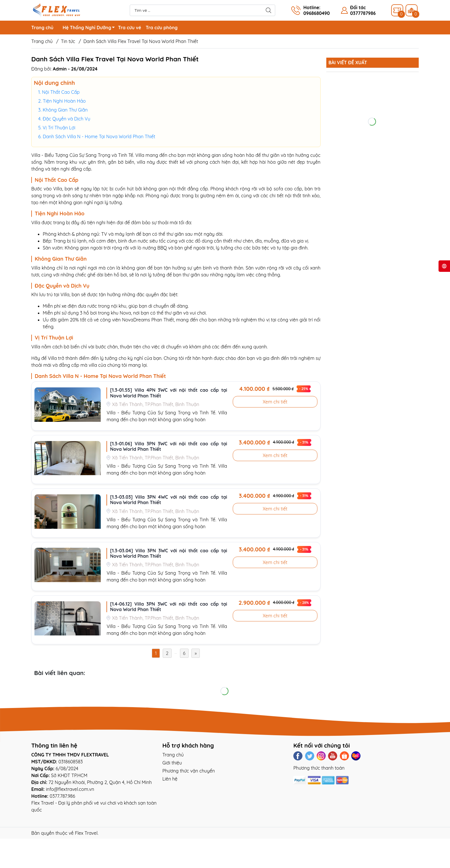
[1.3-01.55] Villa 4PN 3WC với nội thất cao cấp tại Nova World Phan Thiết (168, 393)
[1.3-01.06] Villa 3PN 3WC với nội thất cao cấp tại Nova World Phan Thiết (168, 446)
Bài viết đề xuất (348, 63)
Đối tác (358, 7)
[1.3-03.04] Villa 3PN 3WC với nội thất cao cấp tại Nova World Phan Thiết (168, 553)
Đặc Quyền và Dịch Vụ (67, 119)
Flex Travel (86, 833)
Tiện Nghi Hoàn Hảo (64, 101)
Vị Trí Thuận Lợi (59, 128)
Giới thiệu (172, 763)
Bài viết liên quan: (60, 673)
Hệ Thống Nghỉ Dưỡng (90, 28)
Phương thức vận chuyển (189, 771)
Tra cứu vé (129, 28)
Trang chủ (42, 28)
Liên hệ (170, 779)
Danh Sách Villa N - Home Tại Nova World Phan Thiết (99, 136)
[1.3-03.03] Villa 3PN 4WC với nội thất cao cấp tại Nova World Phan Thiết (168, 500)
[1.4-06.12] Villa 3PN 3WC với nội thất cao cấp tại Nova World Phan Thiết (168, 607)
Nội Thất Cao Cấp (61, 92)
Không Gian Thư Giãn (65, 110)
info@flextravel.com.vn (70, 789)
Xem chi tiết (275, 402)
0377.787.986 (62, 796)
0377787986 (363, 13)
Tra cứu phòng (162, 28)
